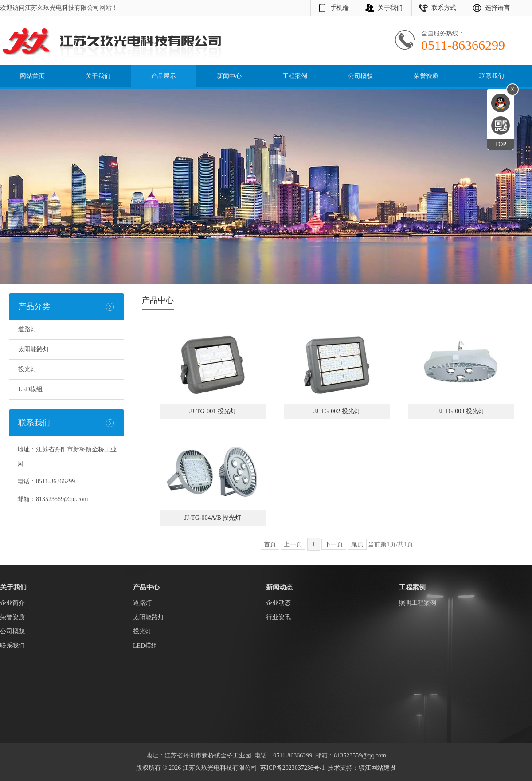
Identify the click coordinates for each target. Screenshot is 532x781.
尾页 (357, 544)
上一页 (293, 544)
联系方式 (444, 8)
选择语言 (497, 8)
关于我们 (390, 8)
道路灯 (27, 329)
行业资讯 (278, 617)
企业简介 (12, 603)
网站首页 (32, 76)
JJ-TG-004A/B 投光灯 (213, 518)
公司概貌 (360, 76)
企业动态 (278, 603)
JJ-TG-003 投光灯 (461, 411)
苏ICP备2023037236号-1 (292, 768)
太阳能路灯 (34, 349)
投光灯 (27, 369)
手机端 (340, 8)
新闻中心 (229, 76)
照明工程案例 (418, 603)
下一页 (334, 544)
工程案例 (295, 76)
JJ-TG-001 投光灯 (213, 411)
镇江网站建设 (377, 768)
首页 (270, 544)
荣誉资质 (426, 76)
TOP (501, 144)
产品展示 (164, 76)
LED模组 (30, 389)
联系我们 (492, 76)
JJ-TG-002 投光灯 (337, 411)
